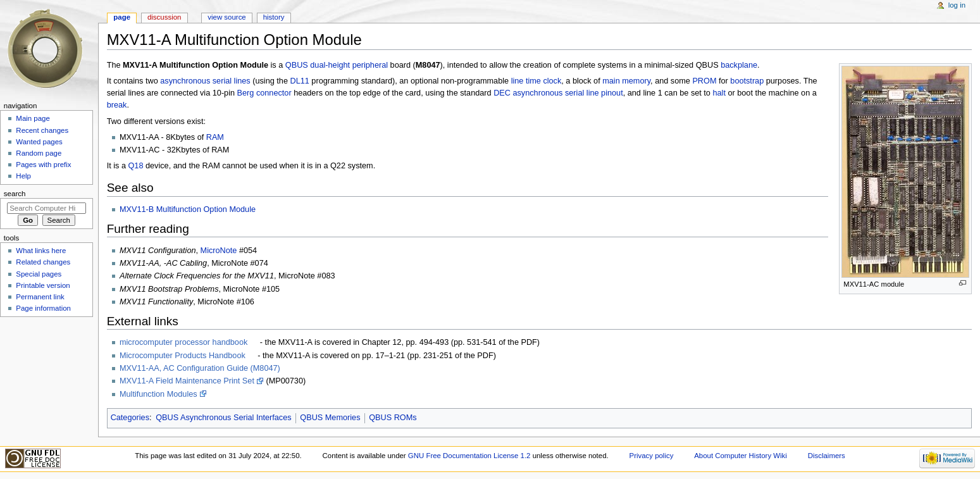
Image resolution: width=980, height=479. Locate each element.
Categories (130, 418)
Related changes (43, 262)
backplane (739, 65)
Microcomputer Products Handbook (183, 356)
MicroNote (219, 251)
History (274, 17)
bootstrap (747, 81)
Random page (39, 153)
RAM (215, 137)
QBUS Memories (330, 418)
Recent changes (42, 130)
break (117, 105)
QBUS (297, 65)
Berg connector (264, 93)
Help (23, 176)
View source (226, 17)
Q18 (135, 166)
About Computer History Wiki (741, 456)
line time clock (537, 81)
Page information (43, 308)
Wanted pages (39, 142)
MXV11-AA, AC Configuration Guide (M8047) (200, 368)
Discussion (164, 17)
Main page (33, 118)
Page (122, 17)
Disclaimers (827, 456)
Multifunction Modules (158, 394)
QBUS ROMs (393, 418)
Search (15, 194)
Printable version (43, 285)
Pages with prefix (43, 165)
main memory (626, 81)
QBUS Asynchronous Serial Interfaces (223, 418)
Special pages (39, 274)
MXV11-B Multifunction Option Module (188, 209)
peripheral (370, 65)
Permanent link (40, 297)
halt (719, 93)
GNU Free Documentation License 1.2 (469, 456)
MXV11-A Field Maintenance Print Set (187, 381)
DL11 (300, 81)
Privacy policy (652, 456)
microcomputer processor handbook (183, 342)
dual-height (330, 65)
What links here (41, 251)
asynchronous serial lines (205, 81)
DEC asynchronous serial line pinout (558, 93)
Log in (957, 5)
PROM (704, 81)
